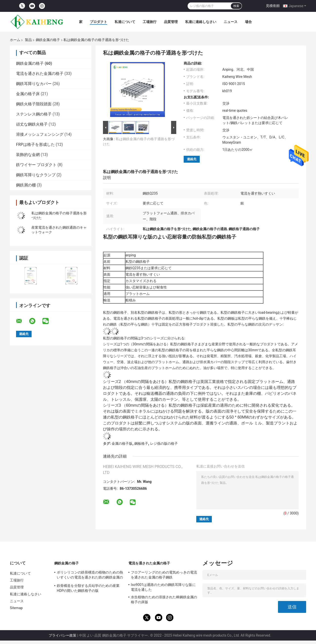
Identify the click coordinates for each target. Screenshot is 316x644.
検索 (236, 6)
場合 (248, 22)
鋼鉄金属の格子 (48, 40)
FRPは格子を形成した (35, 144)
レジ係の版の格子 (164, 444)
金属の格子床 (28, 94)
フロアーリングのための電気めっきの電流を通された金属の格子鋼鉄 (164, 575)
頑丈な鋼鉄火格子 (32, 124)
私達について (125, 22)
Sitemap (16, 608)
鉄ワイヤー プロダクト (36, 165)
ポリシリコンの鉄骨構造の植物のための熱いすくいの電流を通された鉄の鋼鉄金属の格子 (90, 576)
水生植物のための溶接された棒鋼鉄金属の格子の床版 (164, 600)
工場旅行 (150, 22)
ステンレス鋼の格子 (34, 114)
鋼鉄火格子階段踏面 (34, 104)
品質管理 (171, 22)
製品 (28, 40)
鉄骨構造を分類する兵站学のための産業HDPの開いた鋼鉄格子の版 (88, 588)
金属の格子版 (122, 444)
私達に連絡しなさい (201, 22)
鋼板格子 (141, 444)
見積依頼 (273, 6)
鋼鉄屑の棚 (26, 185)
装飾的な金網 (28, 155)
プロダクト (99, 22)
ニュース (231, 22)
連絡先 (192, 159)
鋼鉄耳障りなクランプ (36, 175)
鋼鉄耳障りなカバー (34, 84)
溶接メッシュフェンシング (40, 134)
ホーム (15, 40)
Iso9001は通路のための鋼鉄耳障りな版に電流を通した (163, 587)
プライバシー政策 (62, 635)
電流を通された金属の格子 (40, 74)
